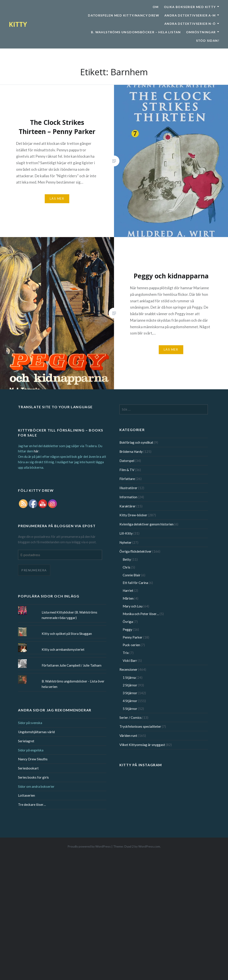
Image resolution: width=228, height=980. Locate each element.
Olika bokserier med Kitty (190, 7)
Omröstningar (201, 32)
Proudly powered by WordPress (89, 846)
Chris (126, 567)
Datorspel (127, 461)
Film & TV (127, 470)
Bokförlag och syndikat (136, 442)
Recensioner (128, 669)
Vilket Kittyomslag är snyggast (142, 745)
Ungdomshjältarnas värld (36, 732)
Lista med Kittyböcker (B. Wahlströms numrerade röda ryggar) (69, 615)
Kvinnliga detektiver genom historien (146, 524)
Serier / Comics (131, 717)
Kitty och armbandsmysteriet (63, 649)
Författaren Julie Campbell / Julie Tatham (72, 665)
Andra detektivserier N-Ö (190, 24)
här (36, 451)
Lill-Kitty (126, 533)
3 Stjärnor (130, 693)
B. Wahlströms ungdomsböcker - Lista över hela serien (73, 684)
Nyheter (126, 542)
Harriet (128, 590)
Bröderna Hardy (131, 452)
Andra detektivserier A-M (190, 15)
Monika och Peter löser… (141, 614)
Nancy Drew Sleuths (33, 759)
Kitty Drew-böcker (133, 515)
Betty (127, 559)
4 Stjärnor (130, 701)
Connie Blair (132, 575)
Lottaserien (26, 795)
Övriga (128, 622)
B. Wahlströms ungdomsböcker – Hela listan (136, 32)
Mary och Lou (133, 606)
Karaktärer (128, 506)
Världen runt (128, 736)
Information (128, 497)
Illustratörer (128, 488)
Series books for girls (33, 777)
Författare (127, 479)
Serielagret (26, 741)
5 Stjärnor (130, 709)
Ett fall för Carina (135, 583)
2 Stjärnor (130, 685)
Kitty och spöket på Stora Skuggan (67, 634)
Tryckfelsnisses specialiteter (140, 726)
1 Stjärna (129, 677)
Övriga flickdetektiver (135, 551)
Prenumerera (34, 570)
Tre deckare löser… (32, 804)
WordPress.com (149, 846)
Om (156, 7)
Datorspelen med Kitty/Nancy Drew (124, 15)
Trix (126, 653)
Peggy (127, 629)
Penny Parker (133, 637)
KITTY (18, 24)
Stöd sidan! (208, 41)
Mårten (128, 598)
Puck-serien (131, 645)
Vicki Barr (130, 661)
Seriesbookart (28, 768)
